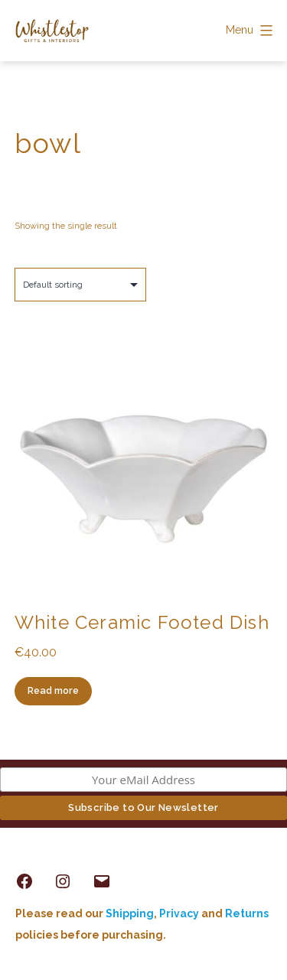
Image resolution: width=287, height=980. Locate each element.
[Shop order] (80, 285)
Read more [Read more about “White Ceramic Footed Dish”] (53, 690)
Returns (247, 913)
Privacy (179, 913)
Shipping (130, 913)
